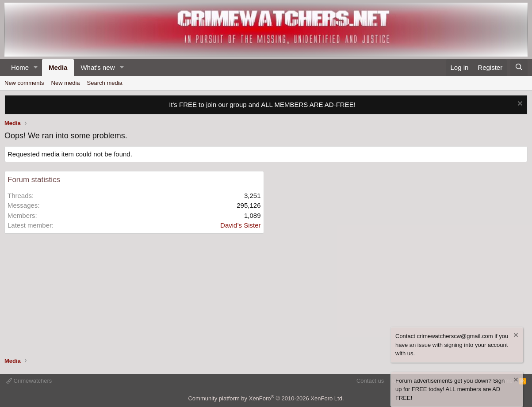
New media (66, 83)
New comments (24, 83)
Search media (105, 83)
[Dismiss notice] (519, 105)
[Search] (519, 68)
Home (20, 67)
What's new (98, 67)
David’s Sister (240, 225)
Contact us (370, 381)
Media (58, 67)
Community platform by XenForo (266, 398)
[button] (36, 68)
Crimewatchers (29, 381)
